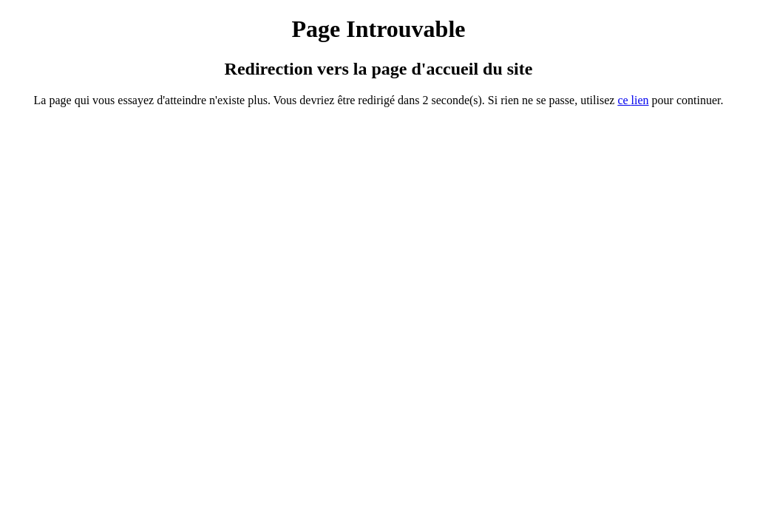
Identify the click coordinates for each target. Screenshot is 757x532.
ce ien (633, 100)
